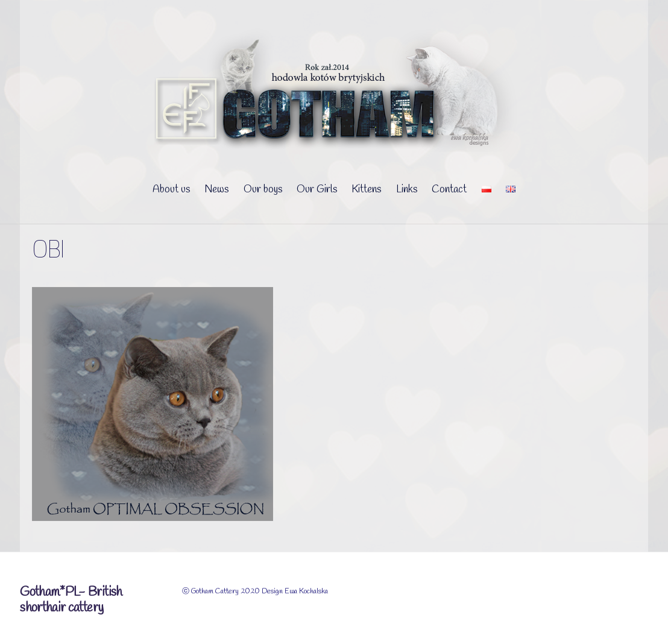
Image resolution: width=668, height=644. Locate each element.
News (216, 190)
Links (407, 190)
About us (171, 190)
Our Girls (317, 190)
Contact (449, 190)
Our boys (263, 190)
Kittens (366, 190)
